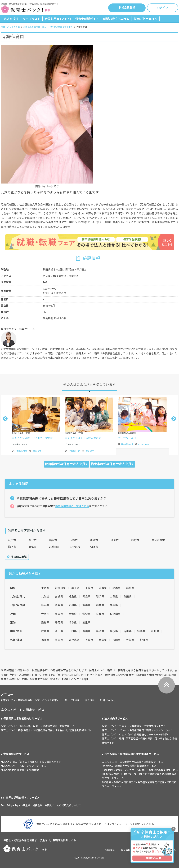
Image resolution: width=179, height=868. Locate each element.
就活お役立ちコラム (116, 19)
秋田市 (12, 540)
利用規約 (110, 850)
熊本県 (59, 640)
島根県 (86, 631)
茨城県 (103, 588)
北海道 (45, 597)
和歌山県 (115, 614)
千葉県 (89, 588)
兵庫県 (59, 614)
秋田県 (128, 597)
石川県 (73, 605)
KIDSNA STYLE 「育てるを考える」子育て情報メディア (31, 762)
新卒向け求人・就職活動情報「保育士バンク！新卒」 (30, 700)
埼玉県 (75, 588)
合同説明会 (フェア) (58, 19)
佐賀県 (130, 640)
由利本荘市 (158, 540)
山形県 (114, 597)
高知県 (155, 631)
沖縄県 (144, 640)
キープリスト (32, 19)
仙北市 (94, 547)
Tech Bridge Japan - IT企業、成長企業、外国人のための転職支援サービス (41, 805)
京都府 (73, 614)
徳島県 (141, 631)
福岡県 (45, 640)
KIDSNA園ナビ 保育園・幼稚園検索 (20, 770)
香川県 (128, 631)
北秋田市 (54, 547)
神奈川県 (60, 588)
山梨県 (100, 605)
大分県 (103, 640)
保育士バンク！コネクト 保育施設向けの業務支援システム (134, 726)
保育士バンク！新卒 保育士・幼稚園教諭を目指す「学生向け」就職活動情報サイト (46, 730)
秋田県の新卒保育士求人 (35, 27)
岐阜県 (73, 623)
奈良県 (100, 614)
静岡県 (59, 623)
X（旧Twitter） (108, 700)
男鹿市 (94, 540)
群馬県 (130, 588)
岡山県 (59, 631)
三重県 (86, 623)
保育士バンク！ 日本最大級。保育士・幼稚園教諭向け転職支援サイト (39, 726)
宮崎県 (117, 640)
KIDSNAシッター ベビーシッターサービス (23, 766)
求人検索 (90, 700)
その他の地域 (18, 557)
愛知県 (45, 623)
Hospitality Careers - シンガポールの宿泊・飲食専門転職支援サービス (140, 770)
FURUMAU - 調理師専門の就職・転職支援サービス (129, 766)
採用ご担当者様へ (146, 19)
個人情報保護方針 (130, 850)
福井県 (114, 605)
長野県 (59, 605)
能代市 (33, 540)
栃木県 (117, 588)
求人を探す (11, 19)
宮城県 (59, 597)
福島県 (73, 597)
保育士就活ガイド (87, 19)
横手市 (53, 540)
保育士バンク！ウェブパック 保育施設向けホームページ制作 (135, 735)
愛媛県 (114, 631)
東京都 (45, 588)
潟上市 (12, 547)
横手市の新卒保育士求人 (61, 27)
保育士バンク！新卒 (10, 27)
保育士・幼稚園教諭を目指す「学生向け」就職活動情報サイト (40, 840)
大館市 (74, 540)
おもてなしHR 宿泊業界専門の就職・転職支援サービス (133, 762)
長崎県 (89, 640)
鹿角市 (135, 540)
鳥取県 (100, 631)
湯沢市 (115, 540)
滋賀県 (86, 614)
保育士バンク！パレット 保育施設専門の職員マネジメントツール (137, 730)
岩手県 (100, 597)
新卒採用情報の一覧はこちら (72, 506)
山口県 (73, 631)
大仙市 (33, 547)
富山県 (86, 605)
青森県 (86, 597)
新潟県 (45, 605)
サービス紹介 (72, 700)
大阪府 (45, 614)
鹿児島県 (74, 640)
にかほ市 (75, 547)
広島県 (45, 631)
